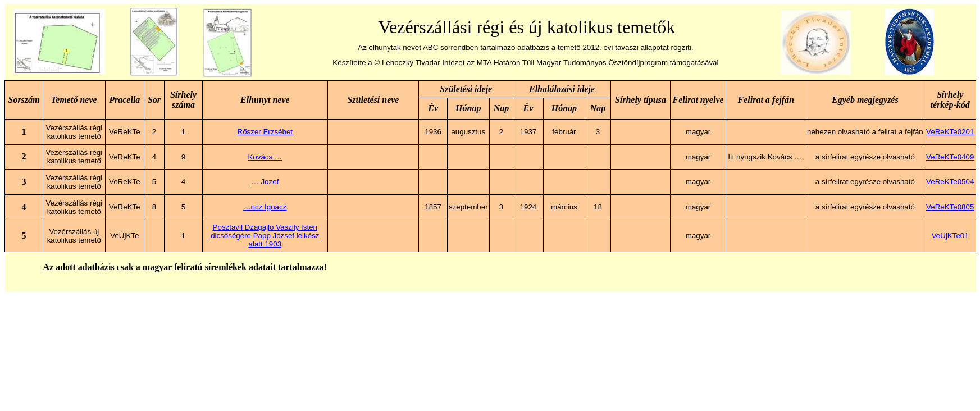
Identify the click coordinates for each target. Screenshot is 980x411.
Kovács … (265, 157)
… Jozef (265, 182)
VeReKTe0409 (950, 157)
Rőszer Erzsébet (265, 132)
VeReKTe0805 (950, 207)
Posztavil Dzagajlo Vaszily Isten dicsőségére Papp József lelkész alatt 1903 (265, 236)
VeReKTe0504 (950, 182)
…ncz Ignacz (265, 207)
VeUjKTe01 (950, 236)
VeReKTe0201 (950, 132)
